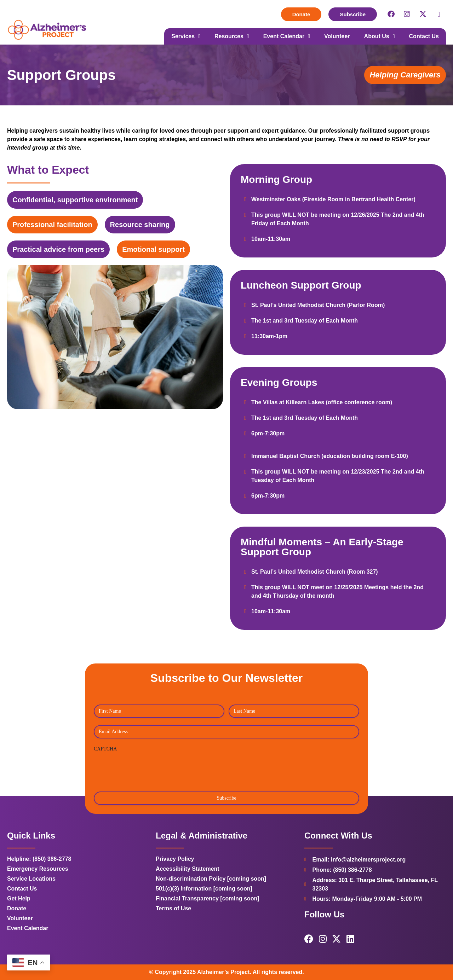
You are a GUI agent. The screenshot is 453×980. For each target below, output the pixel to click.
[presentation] (148, 769)
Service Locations (31, 879)
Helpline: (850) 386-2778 (39, 859)
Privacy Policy (175, 859)
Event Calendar (287, 36)
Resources (232, 36)
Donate (17, 908)
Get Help (19, 898)
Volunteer (337, 36)
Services (186, 36)
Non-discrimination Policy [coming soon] (211, 879)
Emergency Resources (38, 869)
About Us (380, 36)
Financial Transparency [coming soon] (208, 898)
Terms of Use (173, 908)
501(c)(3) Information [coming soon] (204, 889)
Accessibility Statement (188, 869)
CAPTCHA (105, 749)
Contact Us (424, 36)
